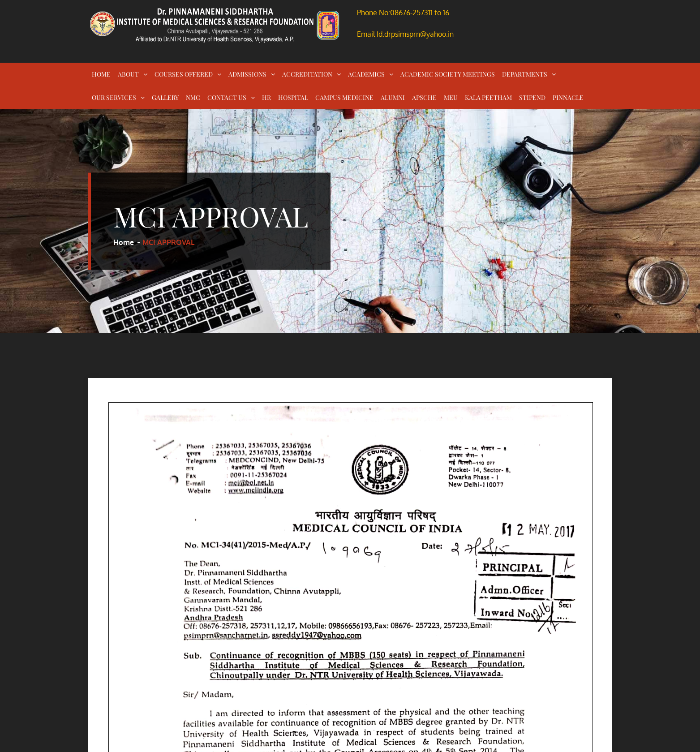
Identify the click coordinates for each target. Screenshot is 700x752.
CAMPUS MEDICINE (344, 97)
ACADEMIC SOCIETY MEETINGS (448, 74)
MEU (451, 97)
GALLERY (165, 97)
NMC (193, 97)
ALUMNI (393, 97)
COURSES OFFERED (184, 74)
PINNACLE (568, 97)
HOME (101, 74)
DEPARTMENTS (525, 74)
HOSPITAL (293, 97)
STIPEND (532, 97)
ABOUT (128, 74)
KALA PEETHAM (488, 97)
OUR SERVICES (114, 97)
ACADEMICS (366, 74)
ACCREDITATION (307, 74)
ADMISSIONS (247, 74)
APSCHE (424, 97)
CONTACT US (227, 97)
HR (266, 97)
